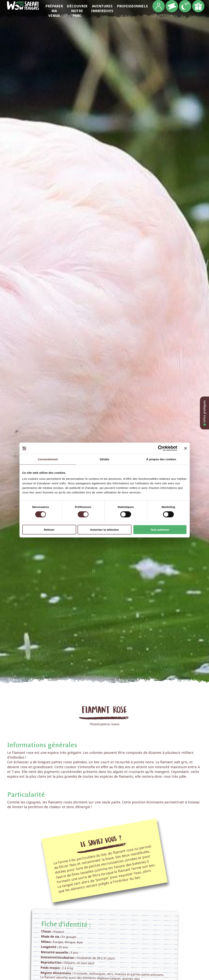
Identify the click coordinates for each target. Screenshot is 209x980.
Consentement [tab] (48, 459)
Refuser (49, 529)
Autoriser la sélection (104, 529)
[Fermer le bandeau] (186, 448)
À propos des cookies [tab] (161, 459)
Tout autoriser (160, 529)
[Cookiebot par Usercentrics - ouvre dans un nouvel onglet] (161, 448)
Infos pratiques (204, 413)
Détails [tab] (105, 459)
